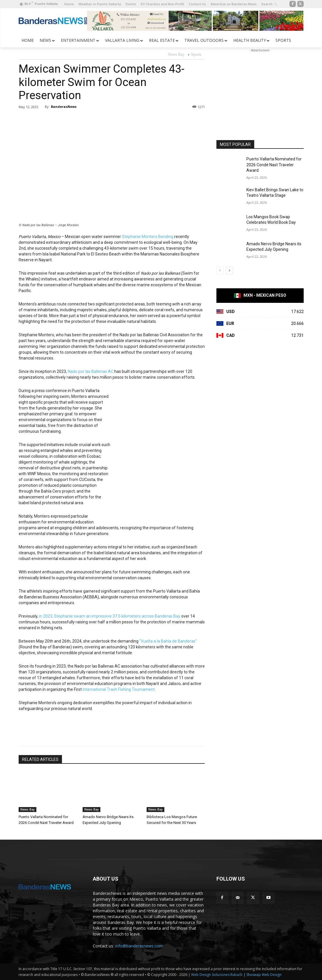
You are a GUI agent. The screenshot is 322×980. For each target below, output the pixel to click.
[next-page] (229, 271)
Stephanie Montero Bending (148, 237)
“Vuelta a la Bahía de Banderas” (168, 641)
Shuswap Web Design (264, 975)
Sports (196, 55)
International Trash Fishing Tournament (119, 689)
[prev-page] (220, 271)
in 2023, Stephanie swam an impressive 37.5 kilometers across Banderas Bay (110, 616)
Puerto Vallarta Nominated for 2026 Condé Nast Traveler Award (274, 165)
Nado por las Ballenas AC (91, 371)
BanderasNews (64, 107)
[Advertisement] (260, 90)
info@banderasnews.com (139, 946)
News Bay (176, 55)
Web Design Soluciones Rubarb (217, 975)
